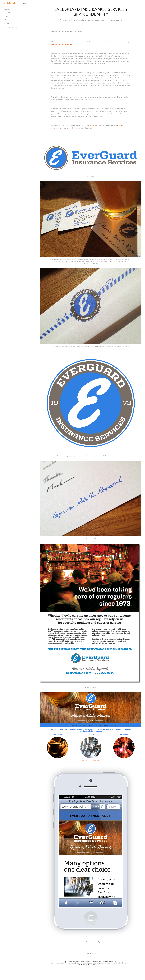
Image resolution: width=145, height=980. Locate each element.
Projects (7, 9)
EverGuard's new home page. (91, 761)
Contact (7, 24)
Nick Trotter (74, 128)
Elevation (94, 125)
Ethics (6, 20)
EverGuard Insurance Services (62, 44)
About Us (8, 13)
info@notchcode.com (87, 961)
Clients (7, 16)
